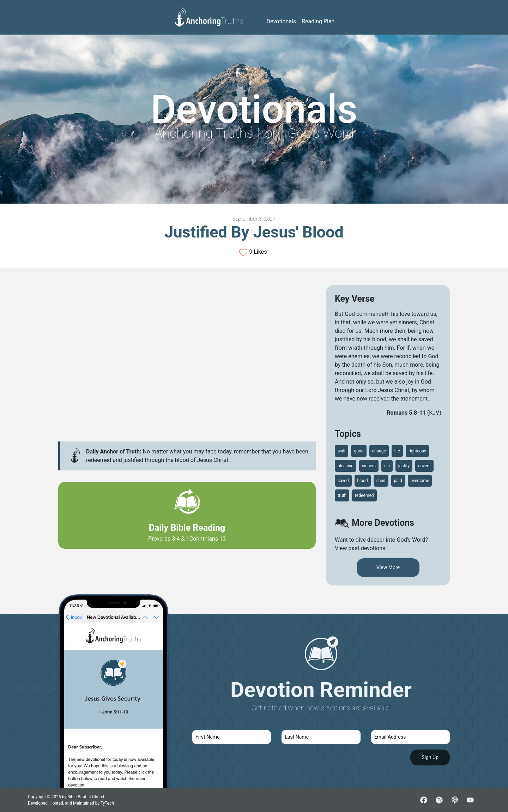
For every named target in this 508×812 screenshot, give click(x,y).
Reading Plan (318, 21)
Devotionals (282, 21)
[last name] (321, 737)
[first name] (232, 737)
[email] (410, 737)
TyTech (107, 803)
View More (388, 567)
